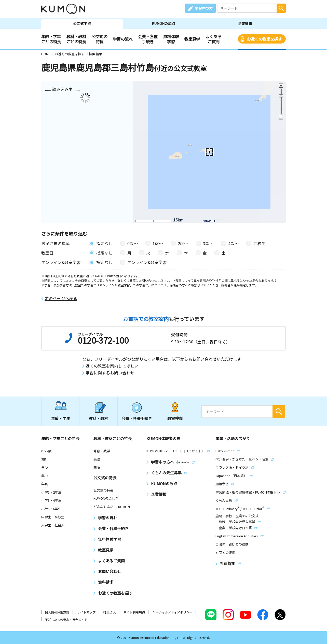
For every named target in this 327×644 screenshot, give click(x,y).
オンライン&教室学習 (147, 262)
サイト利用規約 (134, 612)
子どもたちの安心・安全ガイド (66, 619)
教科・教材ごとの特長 (76, 39)
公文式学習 (82, 23)
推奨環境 (110, 612)
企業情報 (245, 23)
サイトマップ (86, 612)
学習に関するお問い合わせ (110, 373)
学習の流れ (123, 39)
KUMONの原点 (163, 23)
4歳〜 (233, 243)
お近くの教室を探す (264, 39)
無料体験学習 (171, 39)
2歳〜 (183, 243)
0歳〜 (133, 243)
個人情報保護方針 (57, 612)
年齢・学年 (60, 418)
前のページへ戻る (61, 298)
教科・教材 (98, 418)
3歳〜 (208, 243)
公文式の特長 (99, 39)
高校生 (260, 243)
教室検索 (175, 418)
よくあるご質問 (214, 39)
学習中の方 (204, 8)
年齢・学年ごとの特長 (51, 39)
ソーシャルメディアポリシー (173, 612)
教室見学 (192, 39)
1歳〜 (158, 243)
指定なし (104, 243)
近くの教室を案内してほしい (112, 366)
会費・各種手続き (148, 39)
